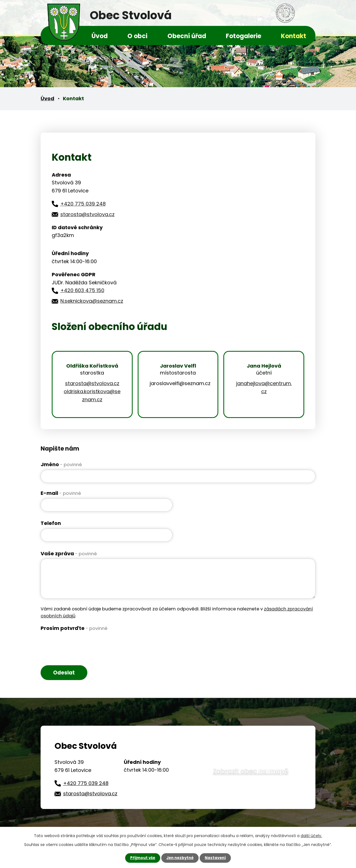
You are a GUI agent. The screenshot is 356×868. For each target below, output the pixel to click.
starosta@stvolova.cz (87, 214)
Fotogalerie (243, 36)
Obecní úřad (187, 36)
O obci (137, 36)
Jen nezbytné (180, 858)
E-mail (61, 493)
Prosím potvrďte (74, 628)
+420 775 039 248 (83, 204)
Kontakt (294, 36)
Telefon (51, 523)
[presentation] (83, 644)
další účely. (311, 835)
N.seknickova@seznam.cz (92, 301)
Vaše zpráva (69, 553)
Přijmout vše (141, 858)
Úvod (100, 36)
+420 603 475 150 (82, 290)
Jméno (61, 464)
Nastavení (217, 858)
